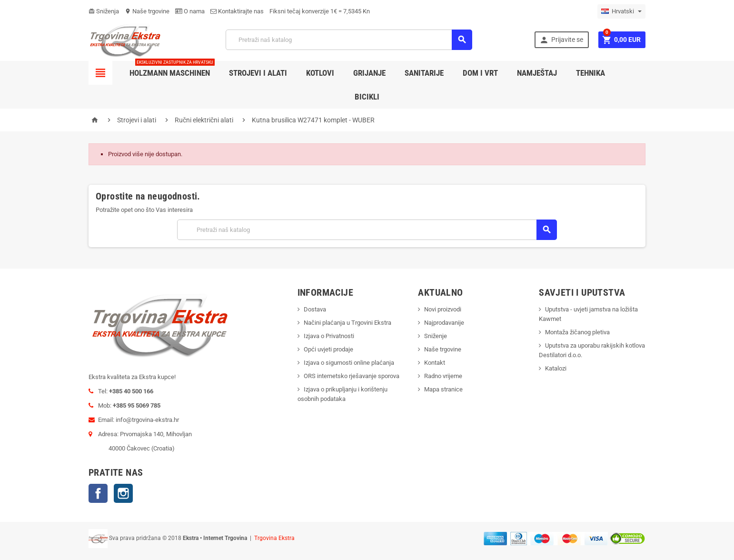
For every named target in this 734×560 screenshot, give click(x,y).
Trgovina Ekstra (274, 538)
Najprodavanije (444, 323)
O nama (190, 11)
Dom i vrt (480, 73)
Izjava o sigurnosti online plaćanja (349, 363)
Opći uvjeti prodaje (328, 349)
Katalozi (556, 368)
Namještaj (537, 73)
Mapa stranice (443, 389)
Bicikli (367, 97)
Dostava (315, 309)
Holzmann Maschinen (172, 69)
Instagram (123, 493)
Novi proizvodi (443, 309)
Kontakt (435, 363)
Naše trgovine (147, 11)
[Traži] (349, 40)
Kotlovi (320, 73)
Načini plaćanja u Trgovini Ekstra (347, 323)
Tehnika (590, 73)
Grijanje (369, 73)
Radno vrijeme (443, 376)
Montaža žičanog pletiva (577, 332)
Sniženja (104, 11)
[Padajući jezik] (621, 11)
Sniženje (436, 336)
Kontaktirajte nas (237, 11)
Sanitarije (424, 73)
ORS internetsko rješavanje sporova (352, 376)
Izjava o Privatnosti (329, 336)
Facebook (98, 493)
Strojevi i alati (258, 73)
